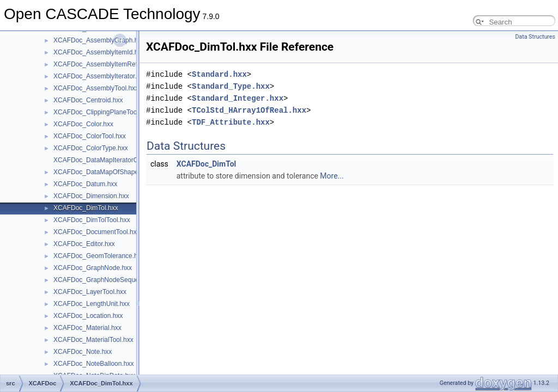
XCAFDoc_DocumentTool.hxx (97, 232)
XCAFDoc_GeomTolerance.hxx (99, 256)
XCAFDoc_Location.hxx (88, 316)
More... (332, 176)
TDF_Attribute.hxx (231, 122)
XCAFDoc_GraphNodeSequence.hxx (107, 280)
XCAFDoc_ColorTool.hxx (90, 136)
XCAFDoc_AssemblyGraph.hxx (99, 40)
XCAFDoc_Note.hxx (83, 352)
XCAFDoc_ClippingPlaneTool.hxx (102, 112)
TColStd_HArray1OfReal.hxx (249, 110)
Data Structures (535, 37)
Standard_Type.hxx (231, 86)
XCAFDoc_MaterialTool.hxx (93, 340)
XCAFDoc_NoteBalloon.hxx (93, 364)
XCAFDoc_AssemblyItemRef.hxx (101, 64)
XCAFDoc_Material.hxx (87, 328)
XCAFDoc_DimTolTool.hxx (92, 220)
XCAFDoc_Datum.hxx (85, 184)
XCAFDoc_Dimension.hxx (91, 196)
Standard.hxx (219, 74)
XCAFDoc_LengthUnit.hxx (92, 304)
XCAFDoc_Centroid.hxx (88, 100)
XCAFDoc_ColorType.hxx (91, 148)
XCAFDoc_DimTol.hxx (86, 208)
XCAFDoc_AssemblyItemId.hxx (99, 52)
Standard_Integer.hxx (238, 98)
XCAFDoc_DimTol (207, 164)
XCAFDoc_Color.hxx (83, 124)
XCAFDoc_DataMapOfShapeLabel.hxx (110, 172)
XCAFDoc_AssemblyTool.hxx (96, 88)
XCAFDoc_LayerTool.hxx (90, 292)
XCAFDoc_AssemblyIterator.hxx (100, 76)
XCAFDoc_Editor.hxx (84, 244)
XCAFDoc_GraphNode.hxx (93, 268)
